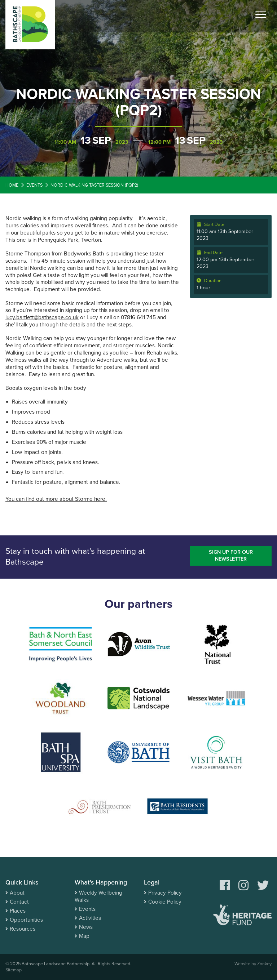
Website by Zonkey (253, 964)
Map (84, 936)
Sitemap (14, 970)
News (86, 927)
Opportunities (26, 920)
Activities (90, 918)
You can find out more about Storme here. (56, 499)
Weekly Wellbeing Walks (98, 896)
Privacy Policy (165, 893)
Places (18, 911)
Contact (19, 902)
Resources (23, 929)
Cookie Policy (165, 902)
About (17, 893)
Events (87, 909)
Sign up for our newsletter (231, 556)
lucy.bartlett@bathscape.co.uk (42, 317)
